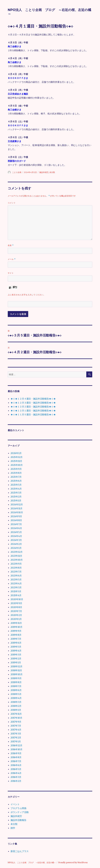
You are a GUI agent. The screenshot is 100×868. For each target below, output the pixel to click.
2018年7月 (16, 686)
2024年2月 (16, 544)
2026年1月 (16, 453)
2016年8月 (16, 757)
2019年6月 (16, 643)
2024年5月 (16, 532)
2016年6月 (16, 765)
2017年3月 (16, 734)
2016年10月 (17, 749)
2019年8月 (16, 635)
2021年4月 (16, 595)
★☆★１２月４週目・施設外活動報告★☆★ (33, 399)
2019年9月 (16, 631)
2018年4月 (16, 698)
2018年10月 (17, 674)
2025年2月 (16, 497)
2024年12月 (17, 504)
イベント (15, 804)
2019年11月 (16, 623)
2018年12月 (17, 666)
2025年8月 (16, 473)
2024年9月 (16, 516)
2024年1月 (16, 548)
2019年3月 (16, 655)
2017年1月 (16, 741)
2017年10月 (16, 718)
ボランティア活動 (20, 812)
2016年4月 (16, 773)
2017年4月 (16, 730)
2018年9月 (16, 678)
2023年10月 (17, 560)
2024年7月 (16, 524)
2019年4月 (16, 651)
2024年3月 (16, 540)
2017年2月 (16, 738)
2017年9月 (16, 722)
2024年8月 (16, 520)
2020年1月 (16, 619)
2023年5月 (16, 580)
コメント (12, 203)
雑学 (13, 828)
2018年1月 (16, 710)
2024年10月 (17, 512)
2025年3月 (16, 493)
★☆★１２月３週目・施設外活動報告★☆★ (33, 403)
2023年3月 (16, 587)
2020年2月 (16, 615)
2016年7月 (16, 761)
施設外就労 (44, 172)
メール (12, 259)
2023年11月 (16, 556)
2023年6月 (16, 576)
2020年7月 (16, 611)
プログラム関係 (18, 808)
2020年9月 (16, 603)
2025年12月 (17, 457)
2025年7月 (16, 477)
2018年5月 (16, 694)
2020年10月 (17, 599)
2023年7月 (16, 572)
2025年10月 (17, 465)
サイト (11, 273)
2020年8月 (16, 607)
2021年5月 (16, 591)
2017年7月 (16, 726)
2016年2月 (16, 781)
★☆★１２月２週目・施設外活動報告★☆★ (33, 407)
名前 (11, 245)
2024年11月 (17, 508)
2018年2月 (16, 706)
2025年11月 (16, 461)
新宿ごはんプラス (20, 851)
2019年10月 (17, 627)
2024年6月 (16, 528)
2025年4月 (16, 489)
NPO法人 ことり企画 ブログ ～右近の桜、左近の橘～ (32, 863)
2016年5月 (16, 769)
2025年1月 (16, 501)
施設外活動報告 (18, 820)
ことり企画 (17, 172)
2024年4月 (16, 536)
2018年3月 (16, 702)
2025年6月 (16, 481)
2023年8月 (16, 568)
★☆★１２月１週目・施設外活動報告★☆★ (33, 411)
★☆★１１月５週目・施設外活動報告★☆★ (33, 414)
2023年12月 (17, 552)
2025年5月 (16, 485)
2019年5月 (16, 647)
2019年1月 (16, 662)
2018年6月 (16, 690)
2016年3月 (16, 777)
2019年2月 (16, 659)
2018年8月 (16, 682)
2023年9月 (16, 564)
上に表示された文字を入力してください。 (27, 295)
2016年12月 (16, 745)
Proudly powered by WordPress (73, 863)
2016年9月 (16, 753)
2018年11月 (16, 670)
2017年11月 (16, 714)
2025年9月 (16, 469)
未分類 (52, 172)
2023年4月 (16, 583)
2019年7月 (16, 639)
